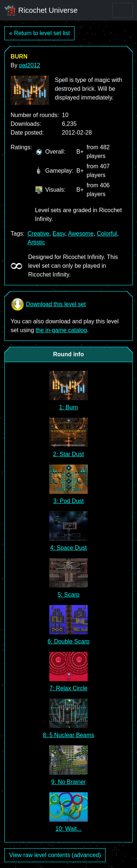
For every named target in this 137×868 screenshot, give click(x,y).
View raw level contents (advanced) (55, 855)
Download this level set (48, 304)
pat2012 (30, 65)
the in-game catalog (61, 330)
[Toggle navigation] (122, 10)
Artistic (36, 242)
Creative (38, 234)
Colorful (107, 234)
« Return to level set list (39, 33)
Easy (59, 234)
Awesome (81, 234)
